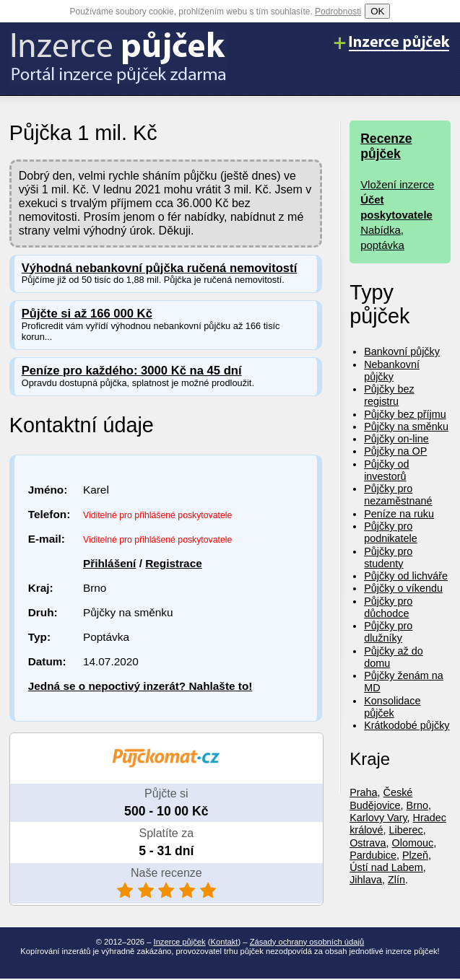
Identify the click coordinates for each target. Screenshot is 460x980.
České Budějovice (381, 799)
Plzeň (415, 855)
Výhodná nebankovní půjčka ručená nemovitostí (160, 268)
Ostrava (368, 843)
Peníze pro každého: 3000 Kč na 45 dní (132, 371)
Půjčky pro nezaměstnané (398, 495)
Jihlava (366, 880)
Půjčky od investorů (386, 470)
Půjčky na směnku (406, 426)
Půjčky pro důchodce (388, 607)
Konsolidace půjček (392, 707)
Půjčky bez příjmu (405, 414)
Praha (363, 792)
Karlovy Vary (378, 818)
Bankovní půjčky (402, 351)
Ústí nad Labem (386, 867)
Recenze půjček (386, 146)
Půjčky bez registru (389, 395)
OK (377, 11)
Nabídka (381, 230)
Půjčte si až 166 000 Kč (87, 314)
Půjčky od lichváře (406, 576)
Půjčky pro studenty (388, 557)
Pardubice (373, 855)
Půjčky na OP (395, 451)
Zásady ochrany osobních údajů (307, 942)
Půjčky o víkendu (403, 588)
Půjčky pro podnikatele (391, 532)
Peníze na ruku (399, 514)
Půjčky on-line (396, 439)
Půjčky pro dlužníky (388, 632)
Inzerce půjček (180, 942)
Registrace (174, 563)
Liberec (406, 830)
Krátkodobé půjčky (407, 725)
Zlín (396, 880)
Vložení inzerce (397, 184)
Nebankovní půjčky (392, 371)
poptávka (382, 245)
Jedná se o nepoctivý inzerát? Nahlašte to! (140, 686)
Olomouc (413, 843)
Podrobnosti (338, 12)
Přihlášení (109, 563)
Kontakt (225, 942)
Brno (417, 805)
